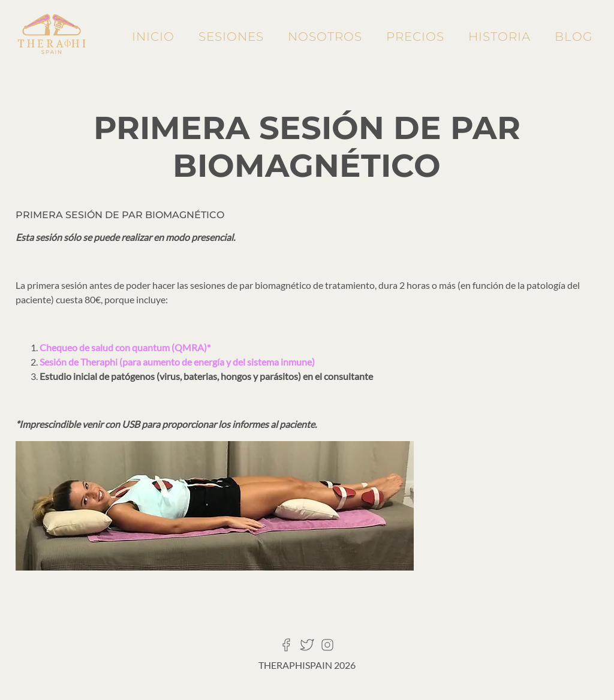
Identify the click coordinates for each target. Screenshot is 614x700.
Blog (574, 37)
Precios (415, 37)
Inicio (153, 37)
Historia (499, 37)
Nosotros (325, 37)
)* (207, 347)
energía (210, 362)
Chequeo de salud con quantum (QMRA (122, 347)
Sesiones (231, 37)
